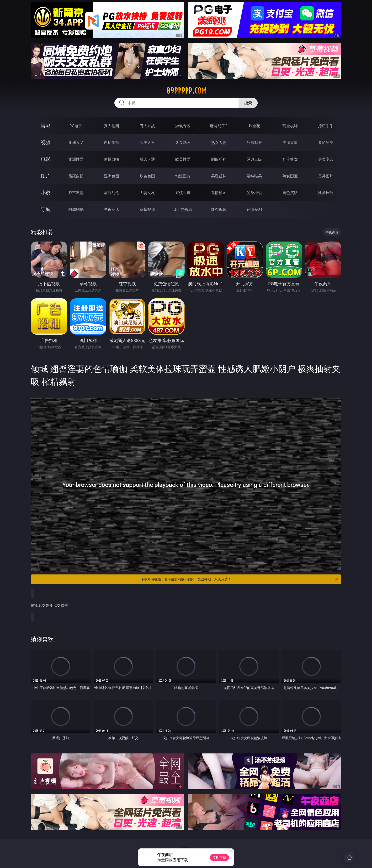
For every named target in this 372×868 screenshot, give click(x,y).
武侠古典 (183, 193)
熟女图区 (290, 176)
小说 (46, 192)
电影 (46, 159)
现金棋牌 (290, 126)
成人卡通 (147, 159)
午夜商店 (112, 209)
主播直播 (290, 142)
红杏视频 (219, 209)
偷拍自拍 (112, 159)
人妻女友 (147, 193)
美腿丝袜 (219, 176)
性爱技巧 (326, 193)
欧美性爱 (183, 159)
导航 (46, 209)
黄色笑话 (290, 193)
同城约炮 (76, 209)
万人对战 (147, 126)
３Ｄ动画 (183, 142)
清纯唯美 (254, 176)
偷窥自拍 (76, 176)
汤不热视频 (183, 209)
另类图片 (326, 176)
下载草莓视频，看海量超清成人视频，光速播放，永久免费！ (240, 579)
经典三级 (254, 159)
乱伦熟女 (290, 159)
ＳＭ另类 (326, 142)
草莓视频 (147, 209)
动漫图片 (183, 176)
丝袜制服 (254, 142)
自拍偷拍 (112, 142)
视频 (46, 142)
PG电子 (76, 126)
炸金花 (254, 126)
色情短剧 (254, 209)
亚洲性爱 (76, 159)
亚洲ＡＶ (76, 142)
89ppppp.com (186, 91)
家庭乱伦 (112, 193)
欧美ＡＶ (147, 142)
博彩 (46, 126)
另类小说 (254, 193)
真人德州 (112, 126)
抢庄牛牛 (326, 126)
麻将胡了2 (219, 126)
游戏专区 (183, 126)
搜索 (248, 103)
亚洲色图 (112, 176)
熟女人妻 (219, 142)
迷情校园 (219, 193)
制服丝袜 (219, 159)
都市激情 (76, 193)
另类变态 (326, 159)
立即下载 (219, 857)
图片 (46, 176)
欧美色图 (147, 176)
